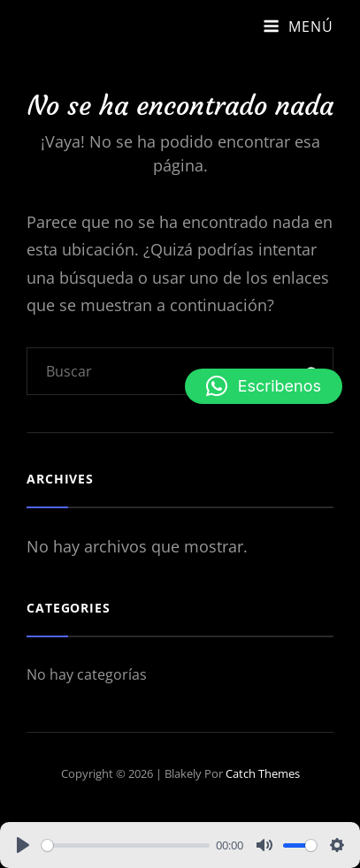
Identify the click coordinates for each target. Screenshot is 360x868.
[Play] (23, 845)
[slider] (126, 845)
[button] (264, 386)
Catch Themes (263, 773)
